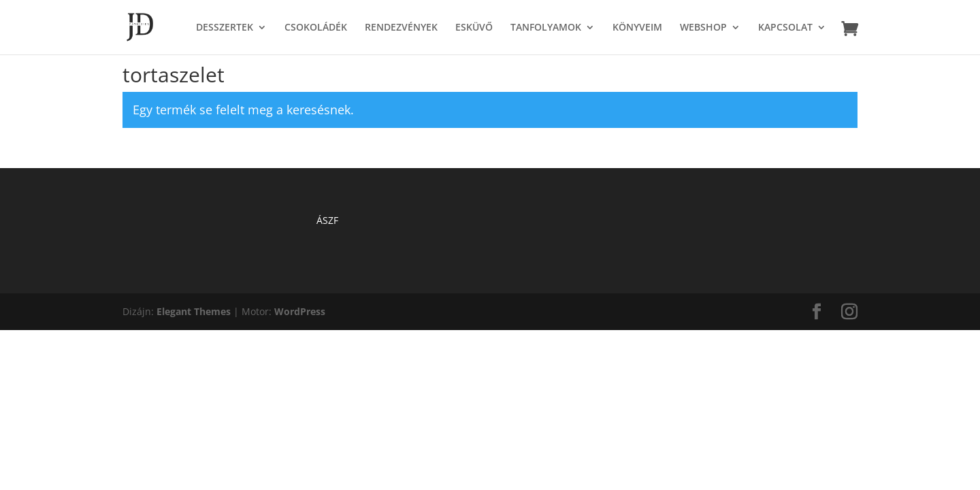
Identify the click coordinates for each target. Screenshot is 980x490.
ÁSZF (327, 220)
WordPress (300, 311)
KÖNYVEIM (637, 28)
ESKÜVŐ (474, 28)
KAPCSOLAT (785, 28)
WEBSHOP (703, 28)
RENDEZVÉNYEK (401, 28)
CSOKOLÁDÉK (316, 28)
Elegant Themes (194, 311)
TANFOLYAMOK (546, 28)
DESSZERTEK (225, 28)
